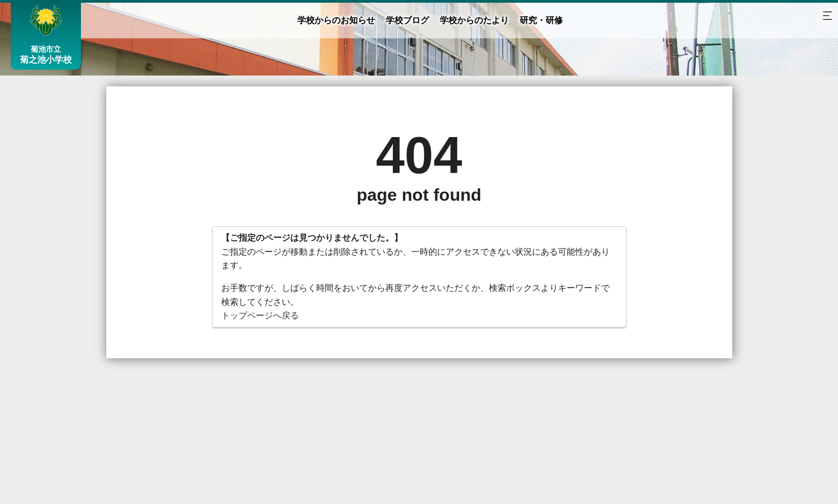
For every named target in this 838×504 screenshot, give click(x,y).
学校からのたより (474, 20)
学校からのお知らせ (336, 20)
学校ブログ (407, 20)
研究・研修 (541, 20)
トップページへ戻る (260, 315)
